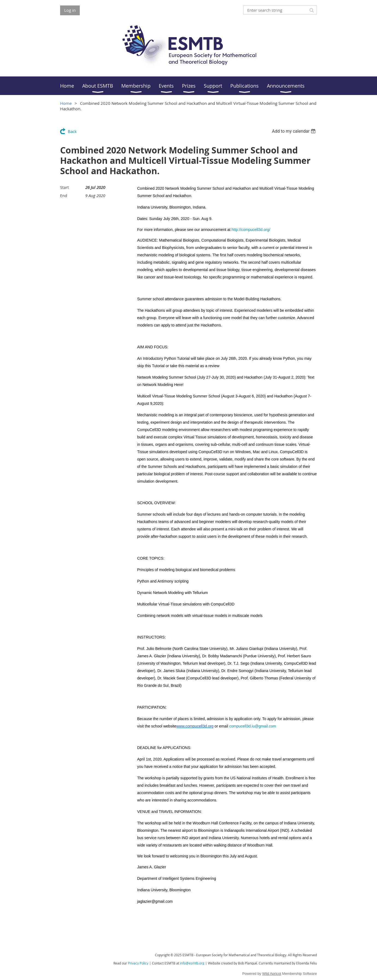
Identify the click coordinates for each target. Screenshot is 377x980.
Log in (70, 10)
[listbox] (294, 131)
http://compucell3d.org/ (251, 230)
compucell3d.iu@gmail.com (253, 726)
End (64, 196)
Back (72, 131)
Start (64, 187)
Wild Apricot (272, 974)
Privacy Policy (138, 963)
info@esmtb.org (192, 963)
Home (66, 103)
